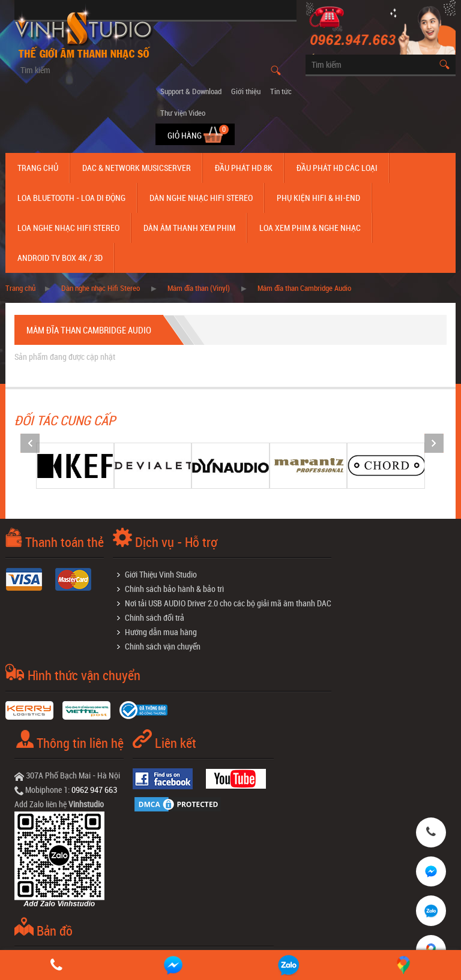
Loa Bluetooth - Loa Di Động (71, 198)
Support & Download (191, 91)
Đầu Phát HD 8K (244, 168)
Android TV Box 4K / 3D (60, 258)
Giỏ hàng (185, 135)
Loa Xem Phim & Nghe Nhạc (310, 228)
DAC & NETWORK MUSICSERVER (137, 168)
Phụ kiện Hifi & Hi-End (318, 198)
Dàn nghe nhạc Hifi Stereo (201, 198)
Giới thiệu (246, 91)
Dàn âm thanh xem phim (189, 228)
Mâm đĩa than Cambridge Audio (304, 288)
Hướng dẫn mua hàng (161, 632)
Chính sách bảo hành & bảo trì (174, 589)
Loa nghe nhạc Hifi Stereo (68, 228)
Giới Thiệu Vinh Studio (161, 574)
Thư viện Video (183, 113)
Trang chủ (38, 168)
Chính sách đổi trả (155, 617)
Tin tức (281, 91)
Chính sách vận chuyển (163, 646)
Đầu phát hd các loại (337, 168)
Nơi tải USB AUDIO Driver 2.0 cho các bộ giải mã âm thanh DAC (228, 603)
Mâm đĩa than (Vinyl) (199, 288)
